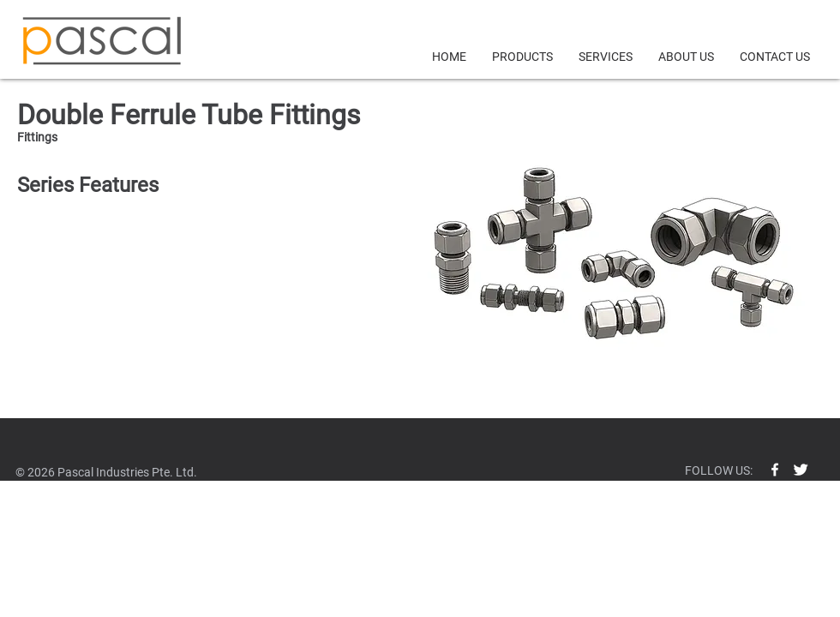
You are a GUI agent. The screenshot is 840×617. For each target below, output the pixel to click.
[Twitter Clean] (801, 470)
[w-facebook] (775, 470)
